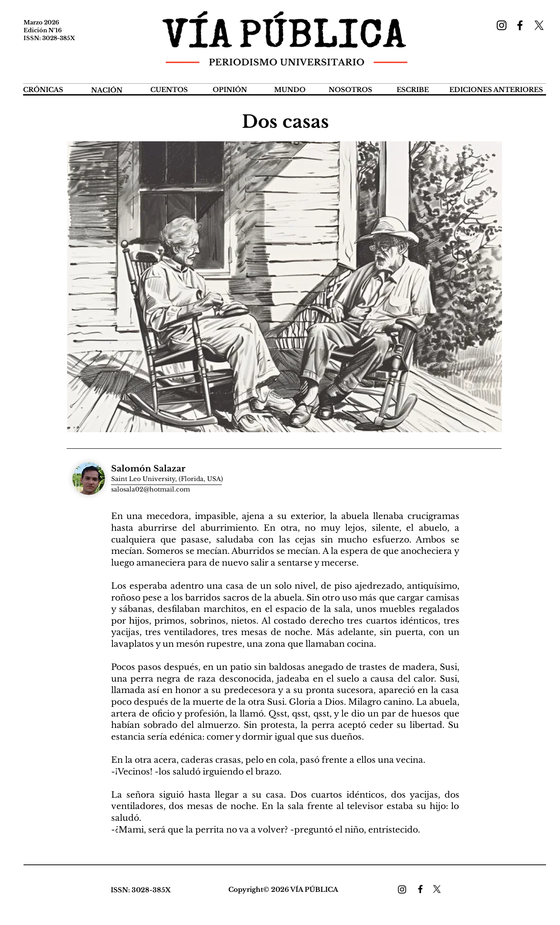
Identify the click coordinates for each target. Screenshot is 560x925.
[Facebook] (520, 25)
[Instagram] (502, 25)
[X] (539, 25)
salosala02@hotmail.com (151, 489)
